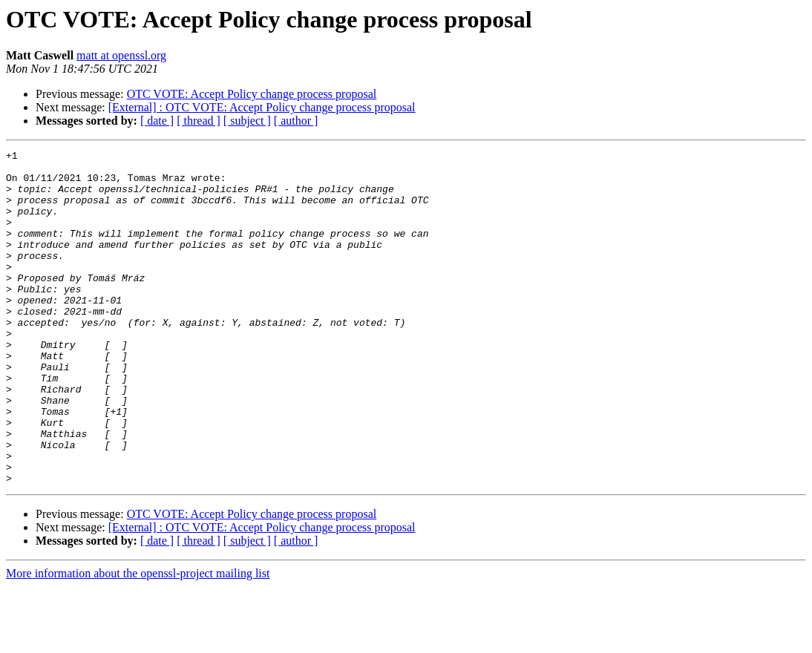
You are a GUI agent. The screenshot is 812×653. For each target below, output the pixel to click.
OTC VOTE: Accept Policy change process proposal (252, 94)
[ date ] (157, 121)
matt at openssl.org (121, 55)
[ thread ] (199, 121)
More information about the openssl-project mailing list (138, 640)
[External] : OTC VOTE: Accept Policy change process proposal (262, 107)
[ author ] (296, 121)
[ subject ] (247, 121)
